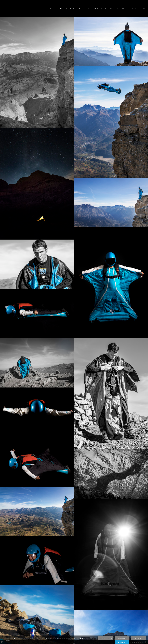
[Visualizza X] (139, 8)
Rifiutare (139, 638)
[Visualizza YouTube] (141, 8)
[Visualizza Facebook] (133, 8)
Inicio (53, 8)
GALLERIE (66, 8)
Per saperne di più (106, 638)
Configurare (122, 638)
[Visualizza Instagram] (136, 8)
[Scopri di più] (144, 8)
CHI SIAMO (84, 8)
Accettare (122, 642)
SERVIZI (99, 8)
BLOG (113, 8)
